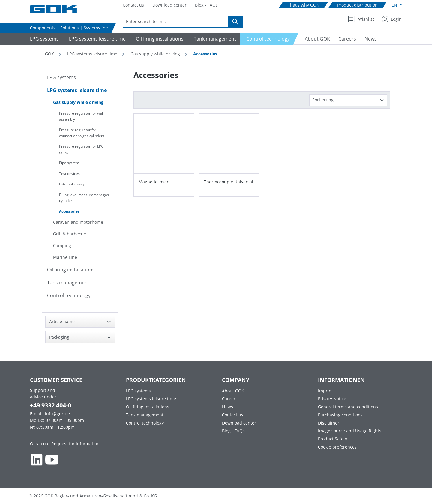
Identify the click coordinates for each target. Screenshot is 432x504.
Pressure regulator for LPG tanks (81, 149)
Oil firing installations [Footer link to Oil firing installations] (148, 407)
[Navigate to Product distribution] (357, 5)
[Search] (235, 22)
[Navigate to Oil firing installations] (159, 39)
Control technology (69, 295)
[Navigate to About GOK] (315, 39)
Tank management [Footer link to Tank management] (145, 415)
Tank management (68, 283)
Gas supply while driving (78, 102)
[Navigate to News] (371, 39)
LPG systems (61, 77)
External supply (72, 184)
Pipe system (69, 163)
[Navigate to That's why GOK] (303, 5)
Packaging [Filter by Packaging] (80, 337)
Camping (62, 246)
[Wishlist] (361, 19)
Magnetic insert (154, 182)
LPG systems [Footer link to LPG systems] (138, 391)
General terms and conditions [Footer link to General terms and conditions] (348, 407)
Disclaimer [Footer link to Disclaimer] (329, 423)
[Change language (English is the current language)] (397, 5)
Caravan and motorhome (78, 222)
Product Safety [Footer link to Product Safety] (333, 439)
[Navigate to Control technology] (270, 39)
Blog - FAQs (233, 431)
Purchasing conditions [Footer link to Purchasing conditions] (340, 415)
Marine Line (65, 257)
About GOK (233, 391)
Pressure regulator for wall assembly (81, 116)
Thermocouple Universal (229, 182)
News (228, 407)
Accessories (69, 211)
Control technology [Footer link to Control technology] (145, 423)
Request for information (75, 444)
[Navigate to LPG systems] (43, 39)
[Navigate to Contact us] (133, 5)
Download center (239, 423)
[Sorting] (348, 100)
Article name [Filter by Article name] (80, 321)
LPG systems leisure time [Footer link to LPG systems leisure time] (151, 399)
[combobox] (176, 22)
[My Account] (392, 19)
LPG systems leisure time (77, 90)
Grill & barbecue (70, 234)
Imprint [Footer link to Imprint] (325, 391)
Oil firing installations (71, 270)
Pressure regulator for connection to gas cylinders (82, 133)
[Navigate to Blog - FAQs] (206, 5)
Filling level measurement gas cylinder (84, 198)
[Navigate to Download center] (169, 5)
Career (229, 399)
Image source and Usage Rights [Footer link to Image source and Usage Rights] (350, 431)
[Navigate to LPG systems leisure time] (96, 39)
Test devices (69, 174)
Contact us (233, 415)
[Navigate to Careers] (347, 39)
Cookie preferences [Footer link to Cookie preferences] (337, 447)
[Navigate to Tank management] (214, 39)
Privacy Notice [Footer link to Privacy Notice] (332, 399)
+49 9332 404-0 (51, 405)
